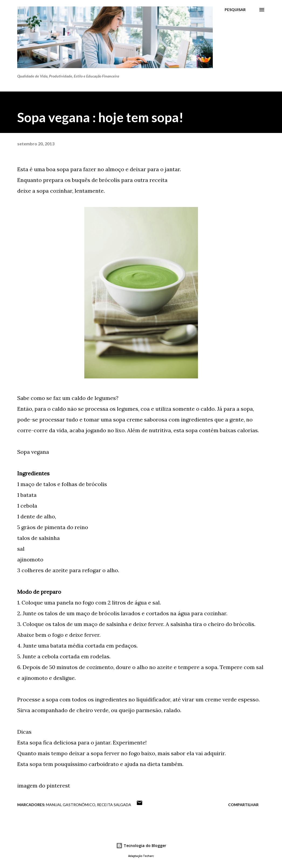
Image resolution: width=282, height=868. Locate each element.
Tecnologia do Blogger (141, 846)
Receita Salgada (114, 805)
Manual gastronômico (71, 805)
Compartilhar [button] (243, 805)
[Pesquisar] (235, 10)
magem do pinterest (44, 786)
